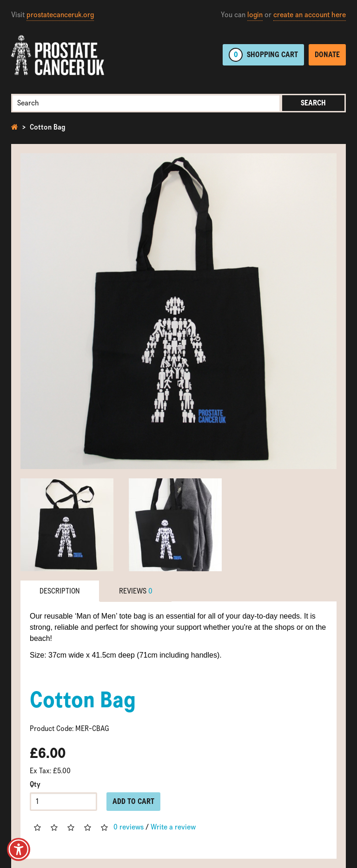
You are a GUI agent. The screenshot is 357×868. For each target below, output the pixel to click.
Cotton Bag (48, 127)
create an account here (310, 15)
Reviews (136, 591)
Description (60, 591)
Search (313, 103)
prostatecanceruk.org (60, 15)
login (255, 15)
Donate (327, 55)
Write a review (173, 827)
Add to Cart (133, 801)
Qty (35, 784)
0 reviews (129, 827)
